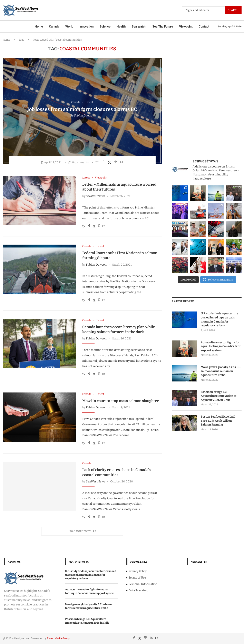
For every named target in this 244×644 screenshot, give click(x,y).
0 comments (79, 162)
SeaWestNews (96, 196)
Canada (54, 27)
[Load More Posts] (82, 531)
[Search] (212, 10)
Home (39, 27)
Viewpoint (186, 27)
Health (121, 27)
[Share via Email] (122, 162)
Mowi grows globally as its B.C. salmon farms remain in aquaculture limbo (221, 371)
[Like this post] (97, 162)
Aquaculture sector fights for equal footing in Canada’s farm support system (221, 346)
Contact (204, 27)
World (69, 27)
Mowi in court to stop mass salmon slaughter (120, 401)
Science (105, 27)
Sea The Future (163, 27)
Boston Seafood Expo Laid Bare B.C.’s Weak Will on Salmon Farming (218, 421)
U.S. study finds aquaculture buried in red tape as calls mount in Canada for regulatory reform (219, 319)
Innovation (86, 27)
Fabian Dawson (84, 116)
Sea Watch (139, 27)
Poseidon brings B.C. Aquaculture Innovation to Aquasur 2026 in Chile (219, 396)
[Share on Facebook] (104, 162)
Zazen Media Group (58, 638)
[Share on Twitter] (110, 162)
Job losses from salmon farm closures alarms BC (82, 109)
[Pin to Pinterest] (116, 162)
